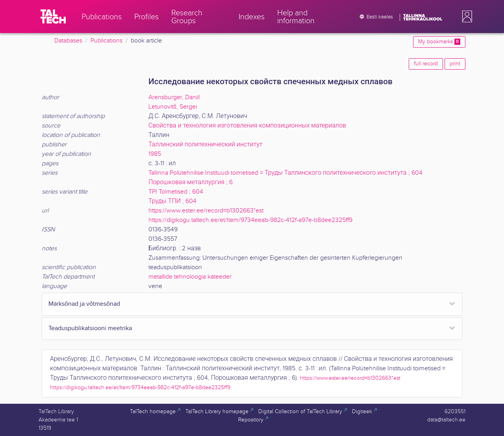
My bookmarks (439, 42)
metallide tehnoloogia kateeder (190, 277)
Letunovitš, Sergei (173, 107)
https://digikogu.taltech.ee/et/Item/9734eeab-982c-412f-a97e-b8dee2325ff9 (250, 220)
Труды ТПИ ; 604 (172, 201)
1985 (155, 154)
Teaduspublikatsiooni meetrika (90, 328)
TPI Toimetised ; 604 (176, 192)
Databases (68, 41)
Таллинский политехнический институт (206, 145)
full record (426, 64)
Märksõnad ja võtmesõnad (84, 304)
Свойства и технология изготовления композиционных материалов (247, 126)
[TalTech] (53, 17)
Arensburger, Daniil (174, 97)
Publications (107, 41)
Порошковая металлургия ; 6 (191, 182)
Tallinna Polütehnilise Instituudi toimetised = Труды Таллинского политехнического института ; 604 (285, 173)
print (455, 64)
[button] (465, 17)
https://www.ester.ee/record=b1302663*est (206, 211)
